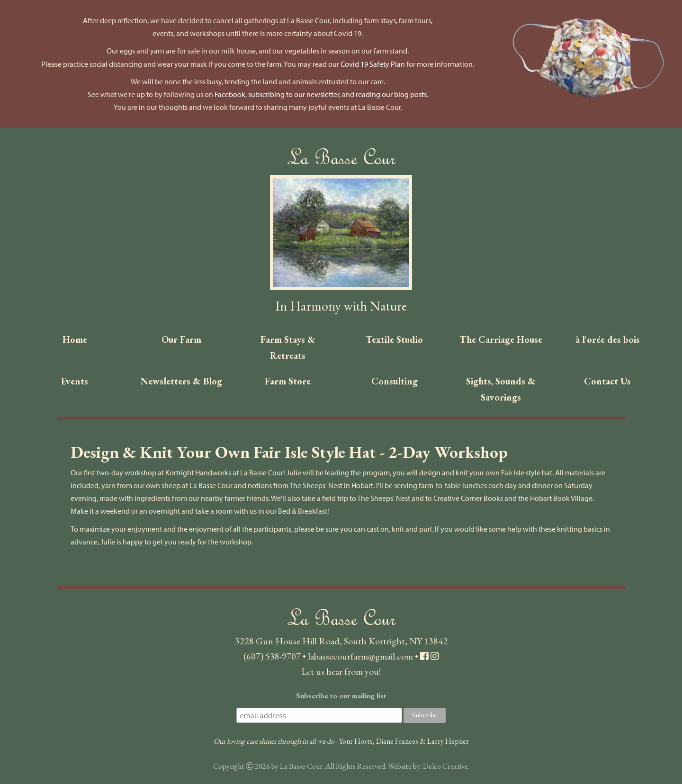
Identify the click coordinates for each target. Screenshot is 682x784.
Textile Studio (394, 339)
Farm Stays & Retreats (288, 347)
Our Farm (181, 339)
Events (75, 381)
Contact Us (607, 381)
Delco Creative (445, 766)
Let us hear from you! (341, 671)
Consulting (395, 381)
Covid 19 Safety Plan (373, 64)
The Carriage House (501, 339)
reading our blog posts (391, 94)
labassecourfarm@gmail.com (360, 656)
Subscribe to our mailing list (341, 696)
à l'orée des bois (608, 339)
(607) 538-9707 (272, 656)
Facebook (230, 94)
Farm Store (288, 381)
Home (75, 339)
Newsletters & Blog (181, 381)
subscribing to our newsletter (294, 94)
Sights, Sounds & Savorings (501, 389)
